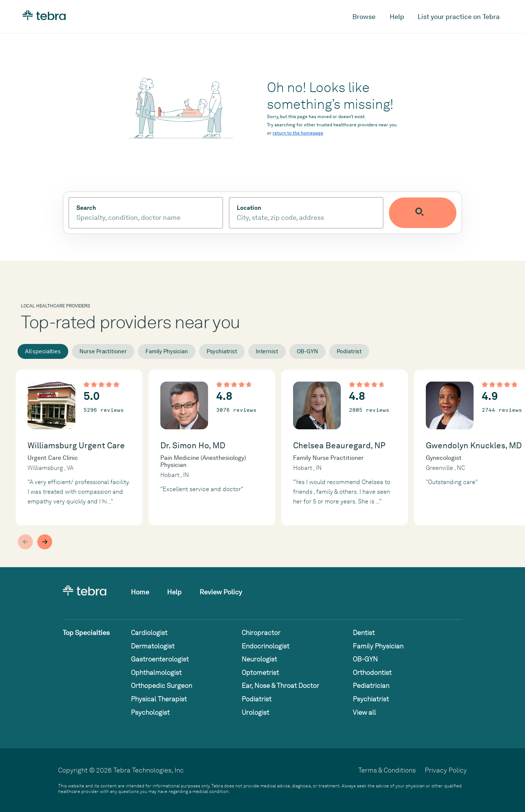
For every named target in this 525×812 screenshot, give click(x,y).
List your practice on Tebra (459, 17)
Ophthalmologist (156, 672)
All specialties (43, 351)
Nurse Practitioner (103, 351)
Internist (267, 351)
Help (397, 17)
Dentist (364, 633)
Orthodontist (372, 672)
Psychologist (150, 712)
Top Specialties (86, 633)
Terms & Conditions (387, 770)
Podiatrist (349, 351)
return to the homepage (298, 133)
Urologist (255, 712)
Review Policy (221, 592)
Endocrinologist (265, 646)
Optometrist (260, 672)
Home (140, 592)
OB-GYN (307, 351)
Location (267, 208)
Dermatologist (153, 646)
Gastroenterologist (160, 659)
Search (86, 208)
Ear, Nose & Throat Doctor (280, 685)
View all (364, 712)
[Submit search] (441, 213)
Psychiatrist (222, 351)
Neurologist (259, 659)
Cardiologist (149, 633)
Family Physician (167, 351)
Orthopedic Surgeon (161, 685)
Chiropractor (261, 633)
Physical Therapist (159, 699)
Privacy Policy (446, 770)
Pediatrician (371, 685)
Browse (364, 17)
